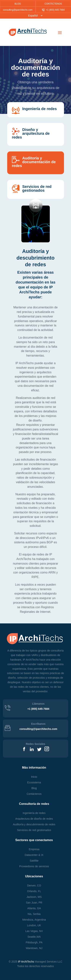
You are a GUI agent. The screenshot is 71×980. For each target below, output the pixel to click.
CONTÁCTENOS (53, 4)
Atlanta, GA (34, 908)
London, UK (34, 925)
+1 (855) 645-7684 (53, 10)
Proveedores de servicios (34, 866)
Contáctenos (34, 794)
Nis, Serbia (34, 914)
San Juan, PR (34, 903)
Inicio (34, 777)
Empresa (34, 849)
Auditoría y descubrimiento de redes (34, 824)
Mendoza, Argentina (34, 920)
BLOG (18, 4)
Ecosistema (34, 782)
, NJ (34, 948)
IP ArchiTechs (26, 962)
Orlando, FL (34, 891)
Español (33, 16)
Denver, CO (34, 885)
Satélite (34, 861)
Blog (34, 788)
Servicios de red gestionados (34, 830)
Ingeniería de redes (34, 813)
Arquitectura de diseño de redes (34, 819)
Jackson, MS (34, 897)
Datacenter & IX (34, 855)
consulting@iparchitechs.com (18, 10)
